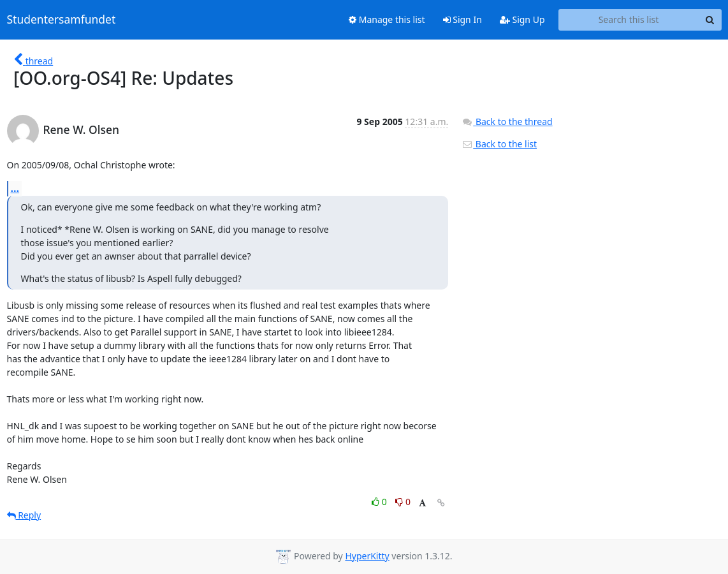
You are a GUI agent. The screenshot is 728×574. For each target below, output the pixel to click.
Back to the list (499, 144)
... (15, 188)
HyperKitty (367, 556)
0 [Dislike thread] (403, 502)
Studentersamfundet (62, 20)
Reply (24, 515)
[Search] (710, 20)
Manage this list (387, 19)
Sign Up (522, 19)
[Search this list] (629, 20)
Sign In (462, 19)
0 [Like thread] (380, 502)
